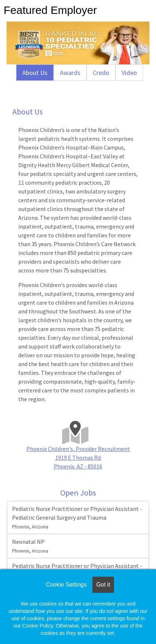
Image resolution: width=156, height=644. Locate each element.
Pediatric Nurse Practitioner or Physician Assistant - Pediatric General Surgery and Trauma (77, 517)
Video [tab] (129, 73)
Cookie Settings (66, 585)
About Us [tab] (35, 73)
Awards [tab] (70, 73)
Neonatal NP (30, 546)
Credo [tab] (101, 73)
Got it (103, 585)
